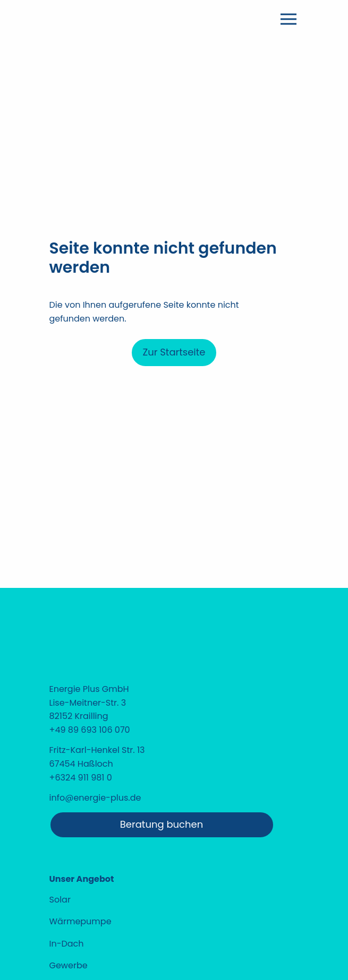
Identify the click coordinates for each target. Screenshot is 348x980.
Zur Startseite (174, 352)
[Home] (111, 70)
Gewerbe (69, 965)
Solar (60, 900)
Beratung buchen (162, 824)
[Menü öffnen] (288, 19)
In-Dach (67, 944)
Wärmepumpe (80, 921)
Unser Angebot (82, 879)
